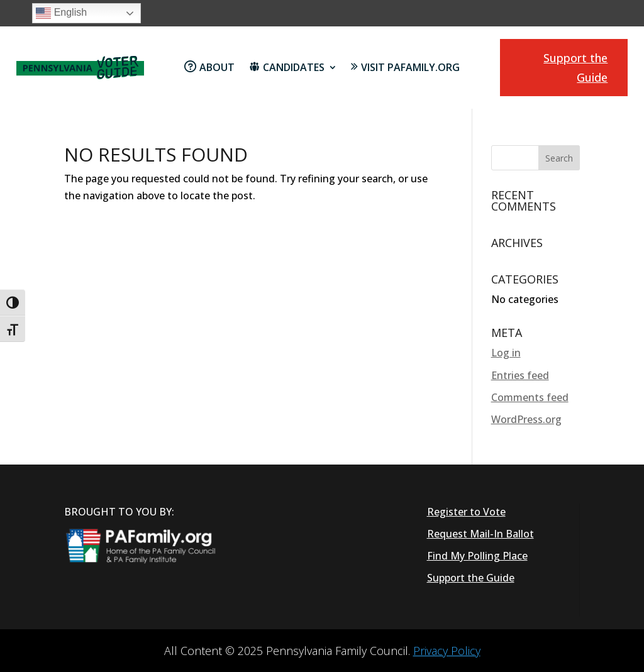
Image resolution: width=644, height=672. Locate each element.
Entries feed (520, 375)
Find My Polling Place (477, 556)
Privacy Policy (447, 651)
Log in (506, 353)
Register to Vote (466, 512)
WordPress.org (526, 419)
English (61, 13)
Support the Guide (575, 68)
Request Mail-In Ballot (480, 534)
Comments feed (530, 397)
